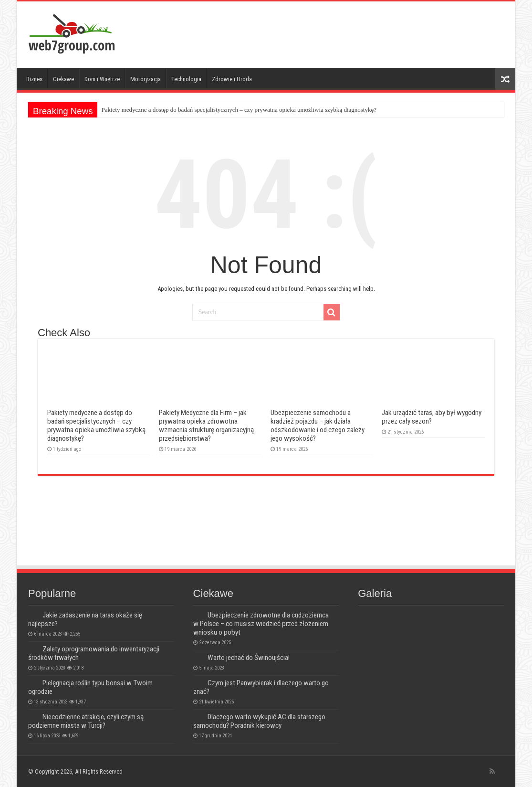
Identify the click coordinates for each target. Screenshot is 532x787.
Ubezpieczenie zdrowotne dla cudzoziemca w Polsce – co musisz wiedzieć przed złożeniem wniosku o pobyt (261, 624)
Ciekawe (63, 79)
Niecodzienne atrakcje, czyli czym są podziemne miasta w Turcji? (86, 721)
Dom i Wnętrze (102, 79)
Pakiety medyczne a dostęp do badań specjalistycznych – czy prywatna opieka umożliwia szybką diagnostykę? (239, 110)
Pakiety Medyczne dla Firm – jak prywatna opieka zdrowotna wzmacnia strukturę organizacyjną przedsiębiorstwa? (206, 425)
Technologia (186, 79)
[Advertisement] (334, 32)
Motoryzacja (146, 79)
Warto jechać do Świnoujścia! (249, 658)
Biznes (34, 79)
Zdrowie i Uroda (232, 79)
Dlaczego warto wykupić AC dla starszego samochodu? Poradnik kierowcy (259, 721)
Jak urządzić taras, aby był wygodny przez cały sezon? (432, 417)
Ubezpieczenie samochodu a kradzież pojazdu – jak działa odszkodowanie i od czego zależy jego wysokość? (318, 425)
